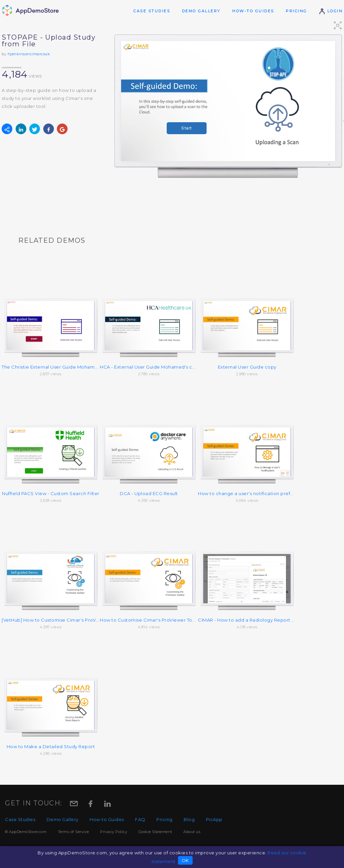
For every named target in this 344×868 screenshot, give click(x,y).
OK (185, 860)
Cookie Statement (155, 832)
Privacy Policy (114, 832)
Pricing (296, 11)
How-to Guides (253, 11)
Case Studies (152, 11)
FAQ (140, 819)
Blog (189, 819)
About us (192, 832)
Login (331, 11)
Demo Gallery (201, 11)
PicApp (214, 819)
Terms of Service (74, 832)
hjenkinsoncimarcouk (29, 54)
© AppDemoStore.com (26, 832)
